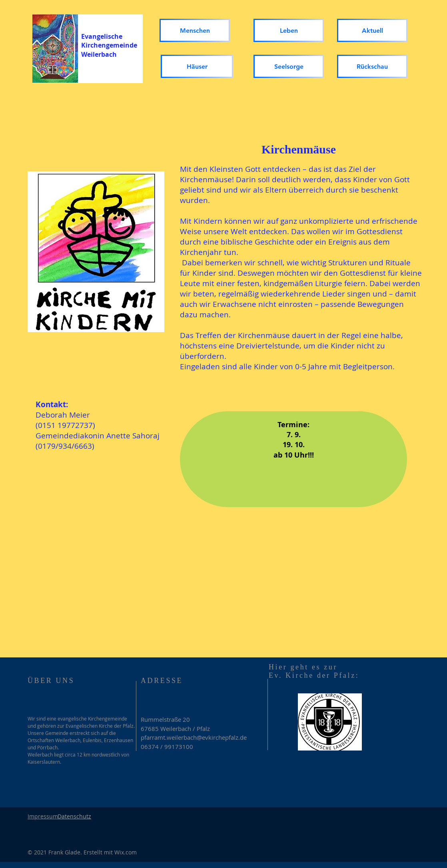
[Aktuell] (372, 30)
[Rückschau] (372, 66)
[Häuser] (197, 66)
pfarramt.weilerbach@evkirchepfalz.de (194, 737)
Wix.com (126, 852)
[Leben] (289, 30)
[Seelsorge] (289, 66)
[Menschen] (195, 30)
